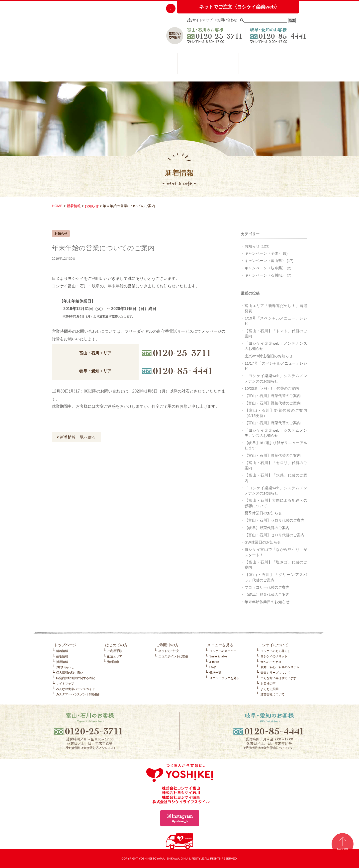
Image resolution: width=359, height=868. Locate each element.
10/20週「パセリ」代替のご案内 (272, 388)
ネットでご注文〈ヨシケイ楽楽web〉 (239, 7)
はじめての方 (85, 65)
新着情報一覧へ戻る (76, 437)
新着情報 (74, 206)
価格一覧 (215, 673)
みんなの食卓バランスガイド (76, 689)
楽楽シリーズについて (275, 673)
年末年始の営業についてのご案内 (103, 248)
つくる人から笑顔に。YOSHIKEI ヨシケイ (90, 26)
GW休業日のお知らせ (263, 542)
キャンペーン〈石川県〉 (265, 275)
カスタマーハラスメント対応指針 (79, 694)
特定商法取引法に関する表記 (76, 678)
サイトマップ (200, 20)
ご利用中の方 (147, 65)
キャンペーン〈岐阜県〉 (265, 268)
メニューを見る (208, 65)
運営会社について (272, 694)
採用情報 (62, 662)
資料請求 (113, 662)
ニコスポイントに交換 (173, 656)
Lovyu (213, 667)
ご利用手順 (115, 651)
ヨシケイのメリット (274, 656)
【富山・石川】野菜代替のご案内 (273, 396)
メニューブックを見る (224, 678)
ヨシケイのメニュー (223, 651)
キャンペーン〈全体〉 (263, 253)
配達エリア (115, 656)
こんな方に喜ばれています (278, 678)
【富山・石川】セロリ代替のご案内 (274, 520)
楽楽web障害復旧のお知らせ (269, 356)
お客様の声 (268, 684)
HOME (57, 206)
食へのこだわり (271, 662)
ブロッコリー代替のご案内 (267, 587)
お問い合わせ (226, 20)
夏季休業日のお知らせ (263, 513)
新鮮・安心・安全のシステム (280, 667)
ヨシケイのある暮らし (275, 651)
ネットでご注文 (169, 651)
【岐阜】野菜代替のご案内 (267, 528)
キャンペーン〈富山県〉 (265, 261)
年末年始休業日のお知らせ (267, 602)
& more (214, 662)
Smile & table (218, 656)
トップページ (65, 645)
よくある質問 (269, 689)
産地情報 (62, 656)
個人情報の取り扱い (70, 673)
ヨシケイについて (269, 65)
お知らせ (92, 206)
